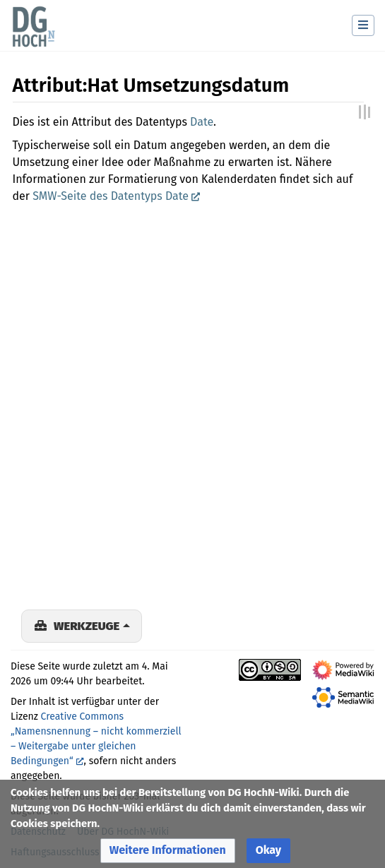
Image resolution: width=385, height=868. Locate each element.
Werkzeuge (87, 626)
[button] (168, 851)
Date (202, 122)
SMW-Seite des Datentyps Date (111, 196)
